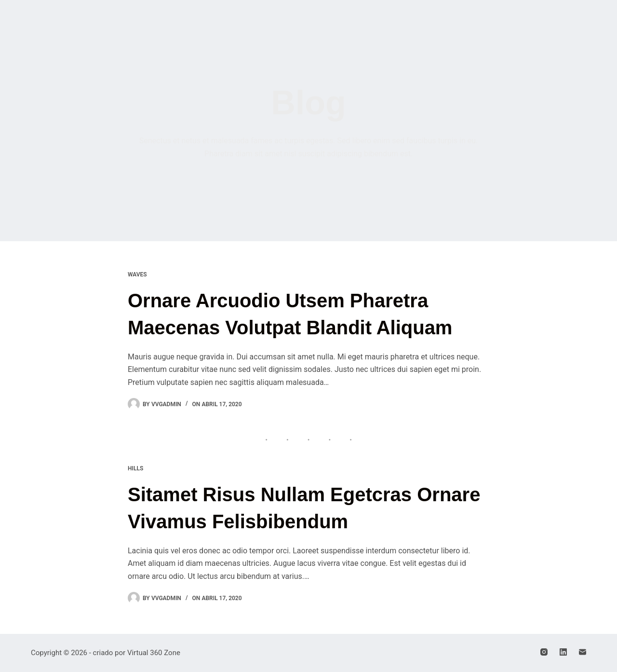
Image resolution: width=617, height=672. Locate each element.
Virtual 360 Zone (154, 653)
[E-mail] (583, 652)
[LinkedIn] (563, 652)
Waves (137, 274)
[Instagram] (544, 652)
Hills (135, 468)
